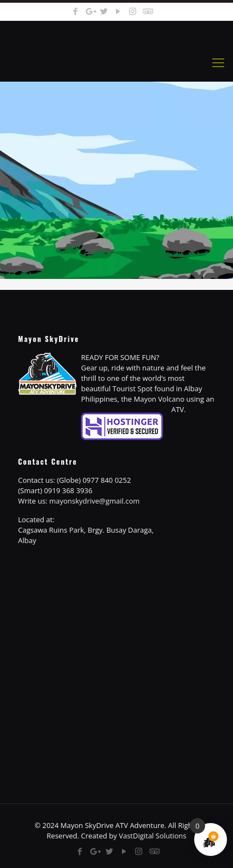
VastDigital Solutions (152, 836)
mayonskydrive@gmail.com (94, 501)
